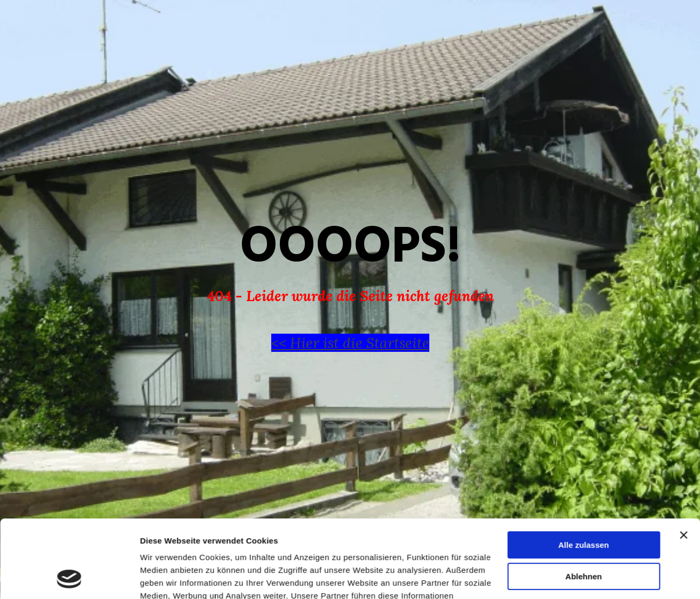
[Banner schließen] (683, 462)
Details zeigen (167, 578)
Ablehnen (584, 503)
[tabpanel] (350, 281)
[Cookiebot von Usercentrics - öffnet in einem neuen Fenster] (69, 578)
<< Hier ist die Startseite (350, 343)
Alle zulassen (583, 472)
